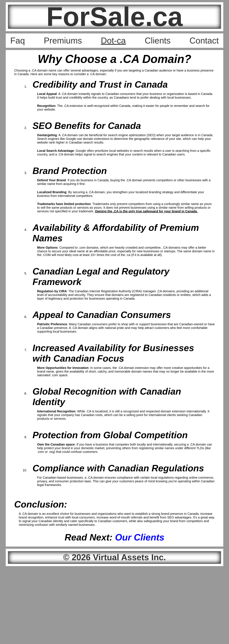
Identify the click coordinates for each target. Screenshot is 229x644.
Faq (18, 41)
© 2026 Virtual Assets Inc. (114, 557)
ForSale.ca (114, 17)
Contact (204, 41)
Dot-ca (113, 41)
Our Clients (140, 537)
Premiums (63, 41)
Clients (158, 41)
